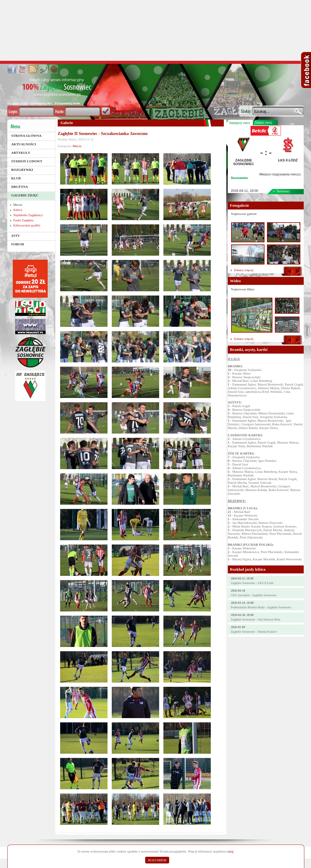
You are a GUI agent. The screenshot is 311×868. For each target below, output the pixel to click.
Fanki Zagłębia (23, 220)
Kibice (18, 210)
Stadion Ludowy (27, 161)
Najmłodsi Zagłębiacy (28, 215)
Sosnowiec (239, 178)
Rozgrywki (22, 170)
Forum (18, 244)
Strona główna (26, 136)
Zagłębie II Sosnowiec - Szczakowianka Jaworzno (103, 134)
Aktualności (24, 144)
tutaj (231, 851)
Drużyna (20, 187)
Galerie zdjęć (25, 195)
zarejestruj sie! (41, 103)
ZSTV (16, 236)
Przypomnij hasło (68, 103)
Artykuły (21, 153)
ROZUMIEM (157, 860)
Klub (16, 178)
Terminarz (283, 191)
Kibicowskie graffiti (27, 225)
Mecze (18, 205)
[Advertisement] (155, 30)
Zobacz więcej (244, 270)
